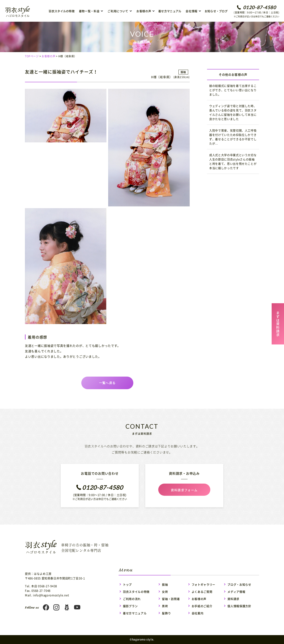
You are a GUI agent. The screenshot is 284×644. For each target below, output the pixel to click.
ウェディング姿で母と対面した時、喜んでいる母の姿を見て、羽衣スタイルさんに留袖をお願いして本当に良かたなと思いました (233, 112)
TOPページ (32, 56)
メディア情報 (236, 592)
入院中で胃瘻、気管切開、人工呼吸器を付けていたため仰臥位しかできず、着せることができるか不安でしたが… (233, 137)
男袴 (165, 606)
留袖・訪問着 (171, 599)
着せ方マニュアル (170, 11)
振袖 (165, 584)
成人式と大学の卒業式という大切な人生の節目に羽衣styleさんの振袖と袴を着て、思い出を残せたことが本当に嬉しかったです (233, 161)
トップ (127, 584)
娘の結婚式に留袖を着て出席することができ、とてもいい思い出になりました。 (233, 90)
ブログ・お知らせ (239, 584)
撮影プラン (130, 606)
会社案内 (198, 613)
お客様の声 (48, 56)
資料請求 (233, 599)
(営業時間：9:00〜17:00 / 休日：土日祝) (256, 11)
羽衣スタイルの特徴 (61, 11)
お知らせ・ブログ (216, 11)
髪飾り (166, 613)
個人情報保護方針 (239, 606)
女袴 (165, 592)
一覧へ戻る (107, 383)
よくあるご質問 (202, 592)
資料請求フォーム (184, 490)
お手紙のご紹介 (202, 606)
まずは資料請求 (278, 323)
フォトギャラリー (203, 584)
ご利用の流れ (132, 599)
